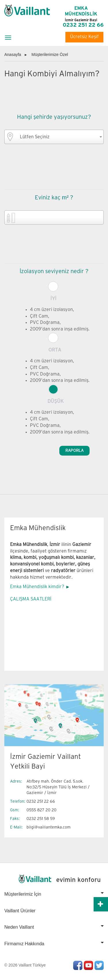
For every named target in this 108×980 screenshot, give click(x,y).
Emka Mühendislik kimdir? (37, 587)
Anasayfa (13, 55)
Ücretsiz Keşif (84, 37)
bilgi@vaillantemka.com (49, 827)
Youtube (88, 965)
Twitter (99, 965)
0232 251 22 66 (83, 25)
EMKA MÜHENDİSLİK (81, 14)
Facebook (78, 965)
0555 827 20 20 (41, 810)
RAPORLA (74, 451)
